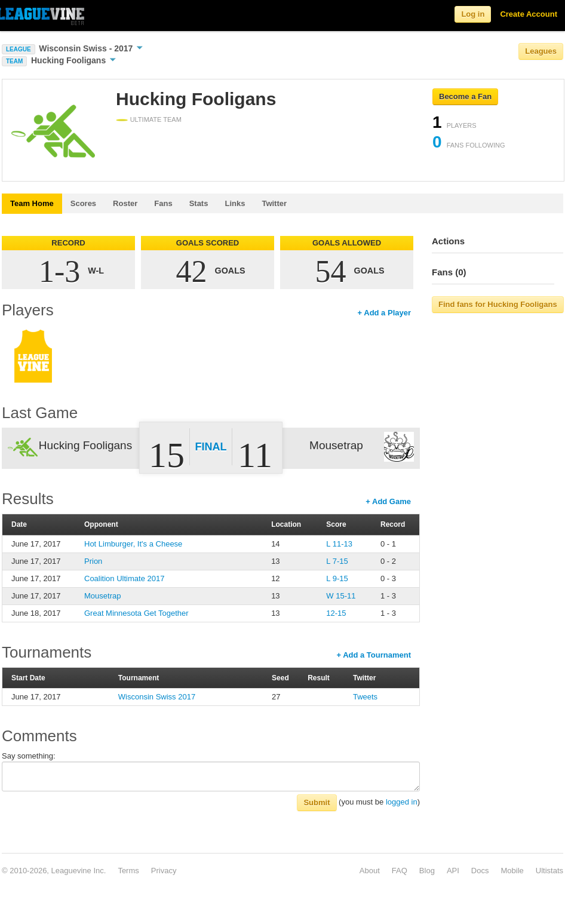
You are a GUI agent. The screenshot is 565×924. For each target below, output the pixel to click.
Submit (317, 802)
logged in (402, 802)
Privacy (164, 871)
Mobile (512, 871)
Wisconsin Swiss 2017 (157, 697)
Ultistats (549, 871)
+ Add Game (388, 501)
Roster (125, 203)
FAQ (400, 871)
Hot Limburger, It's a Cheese (133, 544)
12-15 (336, 613)
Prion (93, 561)
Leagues (541, 51)
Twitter (274, 203)
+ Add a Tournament (374, 655)
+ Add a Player (384, 313)
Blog (427, 871)
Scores (83, 203)
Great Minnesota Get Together (136, 613)
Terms (128, 871)
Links (235, 203)
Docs (480, 871)
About (370, 871)
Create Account (529, 14)
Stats (199, 203)
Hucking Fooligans (73, 60)
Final (211, 447)
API (453, 871)
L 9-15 (337, 578)
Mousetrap (102, 596)
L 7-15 (337, 561)
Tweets (365, 697)
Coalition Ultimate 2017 (124, 578)
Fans (163, 203)
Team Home (32, 203)
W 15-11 (341, 596)
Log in (473, 14)
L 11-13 (339, 544)
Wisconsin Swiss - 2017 (91, 48)
